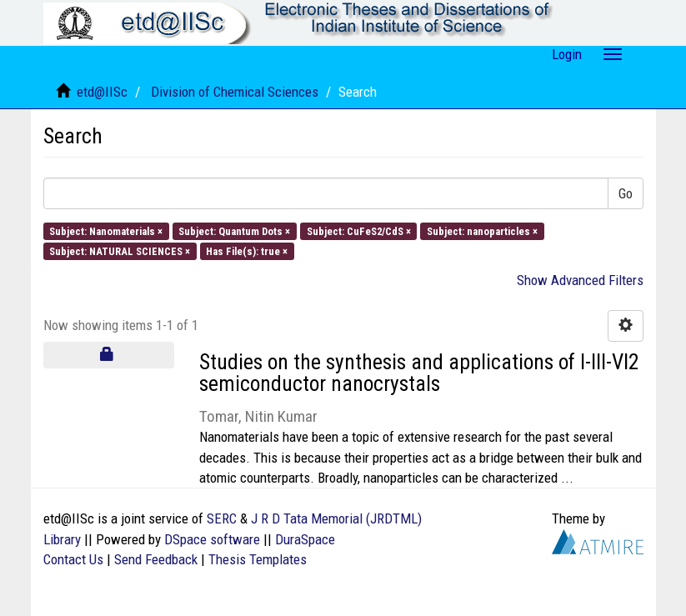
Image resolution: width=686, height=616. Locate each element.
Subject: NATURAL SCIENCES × (120, 250)
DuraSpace (305, 539)
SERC (222, 518)
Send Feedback (156, 559)
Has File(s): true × (247, 250)
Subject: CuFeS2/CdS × (359, 230)
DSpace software (212, 539)
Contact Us (73, 559)
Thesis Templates (258, 559)
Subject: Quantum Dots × (234, 230)
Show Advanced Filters (580, 280)
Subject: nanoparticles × (482, 230)
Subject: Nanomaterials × (106, 230)
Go (626, 193)
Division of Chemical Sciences (235, 92)
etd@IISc (102, 92)
